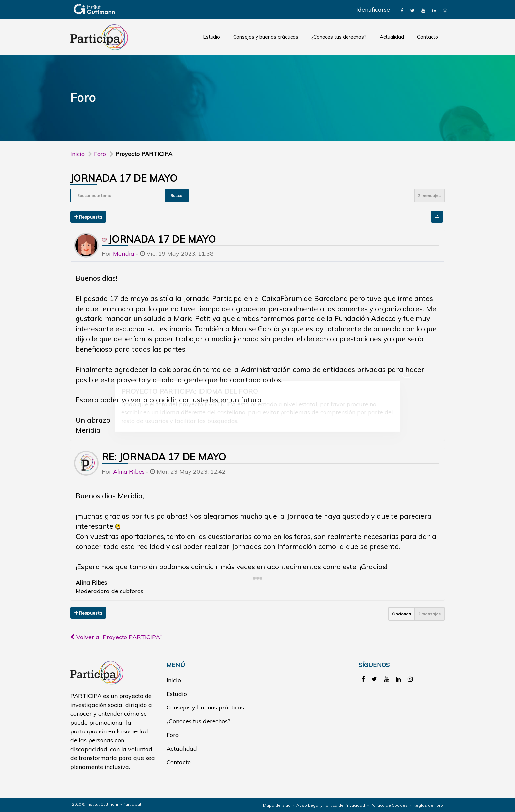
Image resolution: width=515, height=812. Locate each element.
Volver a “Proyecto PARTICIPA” (116, 637)
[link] (402, 10)
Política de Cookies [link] (389, 805)
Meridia (124, 254)
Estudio (212, 37)
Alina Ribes (129, 471)
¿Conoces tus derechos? (339, 37)
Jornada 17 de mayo (124, 178)
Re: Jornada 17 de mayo (164, 457)
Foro (173, 735)
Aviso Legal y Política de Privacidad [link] (331, 805)
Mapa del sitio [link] (277, 805)
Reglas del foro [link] (428, 805)
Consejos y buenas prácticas (266, 37)
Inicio (78, 154)
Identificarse (373, 9)
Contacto (428, 37)
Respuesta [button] (88, 217)
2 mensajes (429, 195)
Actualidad (392, 37)
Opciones (402, 614)
